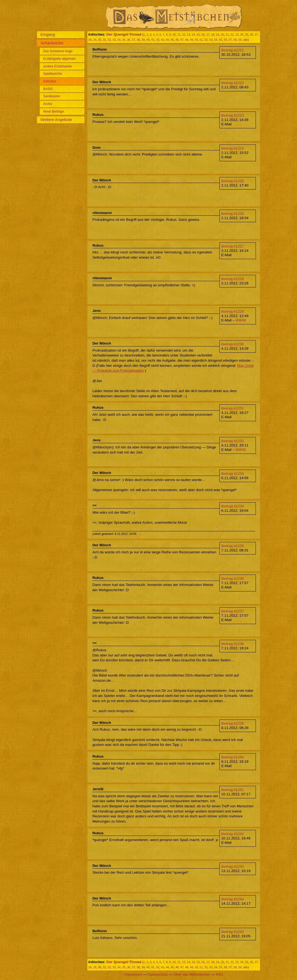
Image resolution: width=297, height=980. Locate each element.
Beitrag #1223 (233, 115)
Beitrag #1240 (233, 757)
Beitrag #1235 (233, 546)
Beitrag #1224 (233, 148)
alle (245, 40)
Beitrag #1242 (233, 834)
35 (124, 40)
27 (256, 35)
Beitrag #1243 (233, 866)
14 (193, 35)
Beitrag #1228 (233, 279)
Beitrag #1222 (233, 83)
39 (143, 40)
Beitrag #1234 (233, 506)
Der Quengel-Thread (124, 34)
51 (201, 40)
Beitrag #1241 (233, 790)
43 (163, 40)
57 (230, 40)
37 (133, 40)
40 (148, 40)
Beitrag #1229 (233, 311)
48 (187, 40)
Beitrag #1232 (233, 441)
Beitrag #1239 (233, 723)
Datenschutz (158, 974)
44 (167, 40)
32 (109, 40)
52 (206, 40)
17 (208, 35)
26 (252, 35)
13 (189, 35)
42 (158, 40)
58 (235, 40)
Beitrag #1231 (233, 408)
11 (179, 35)
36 (129, 40)
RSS (219, 974)
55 (221, 40)
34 (119, 40)
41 (153, 40)
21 (227, 35)
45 (172, 40)
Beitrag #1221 (233, 50)
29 (95, 40)
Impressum (133, 974)
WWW (241, 320)
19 (218, 35)
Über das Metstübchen (192, 974)
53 (211, 40)
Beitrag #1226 (233, 214)
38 (138, 40)
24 (242, 35)
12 (184, 35)
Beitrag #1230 (233, 344)
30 (100, 40)
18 (213, 35)
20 (222, 35)
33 (114, 40)
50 (197, 40)
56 (225, 40)
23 (237, 35)
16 (203, 35)
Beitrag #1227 (233, 246)
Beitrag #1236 (233, 579)
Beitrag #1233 (233, 474)
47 (182, 40)
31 (105, 40)
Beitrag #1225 (233, 181)
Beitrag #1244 (233, 899)
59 (240, 40)
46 (177, 40)
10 (174, 35)
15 (198, 35)
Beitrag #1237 (233, 611)
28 (90, 40)
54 (216, 40)
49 (192, 40)
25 (247, 35)
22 (232, 35)
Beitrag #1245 (233, 932)
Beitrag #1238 (233, 644)
